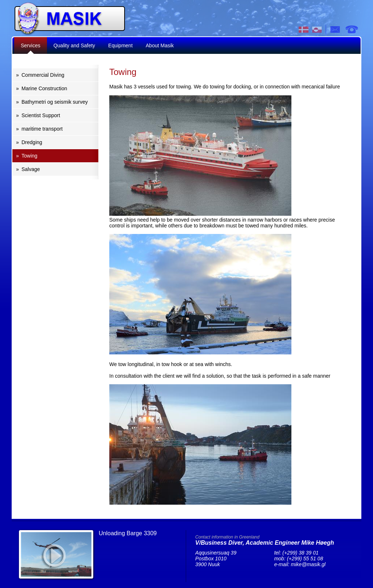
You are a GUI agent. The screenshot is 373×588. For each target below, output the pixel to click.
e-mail (335, 29)
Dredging (32, 142)
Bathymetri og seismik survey (55, 102)
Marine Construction (44, 88)
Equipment (120, 45)
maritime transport (42, 129)
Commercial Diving (43, 75)
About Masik (160, 45)
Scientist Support (41, 115)
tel (352, 29)
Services (31, 45)
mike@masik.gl (308, 564)
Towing (30, 156)
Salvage (31, 169)
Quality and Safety (74, 45)
